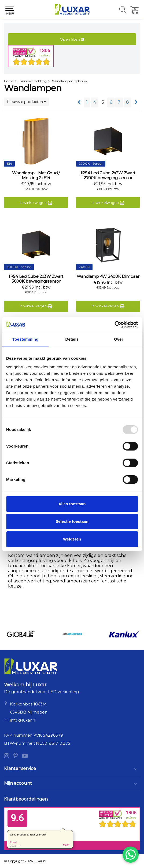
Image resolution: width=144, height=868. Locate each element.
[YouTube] (27, 756)
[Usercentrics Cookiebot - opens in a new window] (114, 325)
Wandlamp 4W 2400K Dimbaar (108, 276)
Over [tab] (119, 339)
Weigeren (72, 539)
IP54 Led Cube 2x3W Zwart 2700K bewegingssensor (108, 175)
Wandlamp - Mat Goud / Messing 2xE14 (36, 175)
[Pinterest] (18, 756)
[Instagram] (9, 756)
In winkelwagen (36, 203)
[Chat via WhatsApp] (131, 855)
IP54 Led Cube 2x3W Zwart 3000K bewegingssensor (36, 279)
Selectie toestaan (72, 521)
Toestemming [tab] (25, 339)
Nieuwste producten (26, 102)
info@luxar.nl (23, 720)
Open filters (72, 39)
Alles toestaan (72, 504)
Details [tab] (72, 339)
